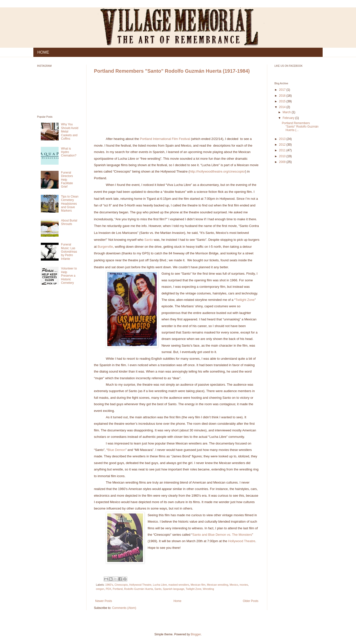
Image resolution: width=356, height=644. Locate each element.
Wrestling (209, 589)
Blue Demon (117, 450)
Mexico (234, 585)
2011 (283, 150)
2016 (283, 96)
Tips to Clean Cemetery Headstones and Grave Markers (70, 204)
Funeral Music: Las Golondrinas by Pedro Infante (69, 252)
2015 (283, 101)
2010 (283, 156)
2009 (283, 162)
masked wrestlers (179, 585)
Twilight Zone (245, 300)
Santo (149, 240)
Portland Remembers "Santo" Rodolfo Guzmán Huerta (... (300, 127)
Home (178, 601)
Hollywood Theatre (242, 541)
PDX (109, 589)
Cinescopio (121, 585)
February (289, 118)
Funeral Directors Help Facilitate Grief (67, 180)
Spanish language (174, 589)
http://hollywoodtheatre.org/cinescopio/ (217, 171)
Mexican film (198, 585)
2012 (283, 145)
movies (244, 585)
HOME (43, 52)
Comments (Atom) (124, 608)
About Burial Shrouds (69, 222)
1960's (109, 585)
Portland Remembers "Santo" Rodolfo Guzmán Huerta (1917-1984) (172, 71)
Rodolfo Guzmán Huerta (138, 589)
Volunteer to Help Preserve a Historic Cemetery (69, 276)
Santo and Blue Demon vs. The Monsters (222, 535)
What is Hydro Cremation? (69, 152)
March (287, 112)
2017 (283, 90)
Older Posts (251, 601)
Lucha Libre (160, 585)
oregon (100, 589)
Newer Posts (104, 601)
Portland (118, 589)
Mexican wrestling (218, 585)
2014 (283, 107)
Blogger (196, 634)
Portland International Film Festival (165, 139)
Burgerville (105, 247)
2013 (283, 139)
